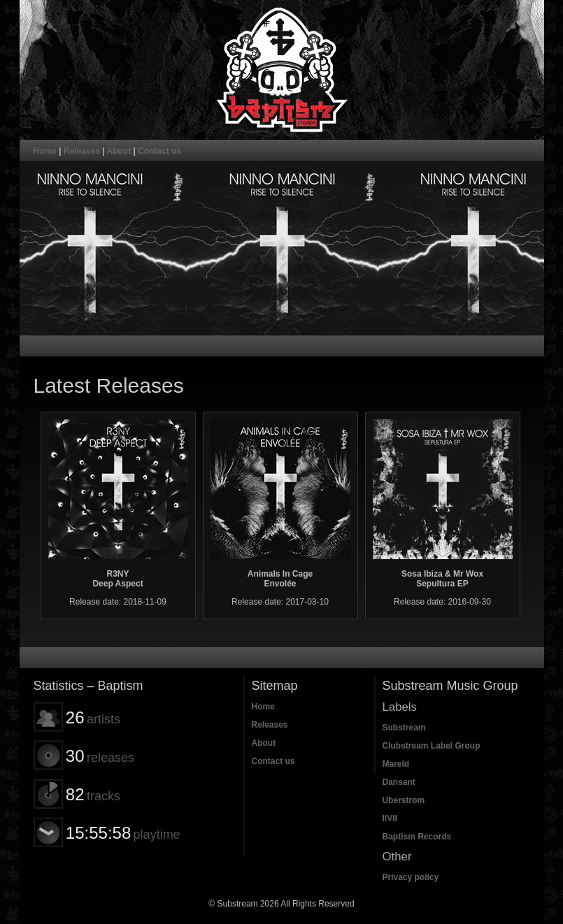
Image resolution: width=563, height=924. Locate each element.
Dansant (399, 782)
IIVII (390, 818)
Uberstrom (404, 800)
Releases (82, 151)
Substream (404, 728)
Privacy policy (411, 877)
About (119, 151)
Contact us (159, 151)
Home (45, 151)
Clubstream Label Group (432, 746)
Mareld (396, 764)
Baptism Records (417, 837)
